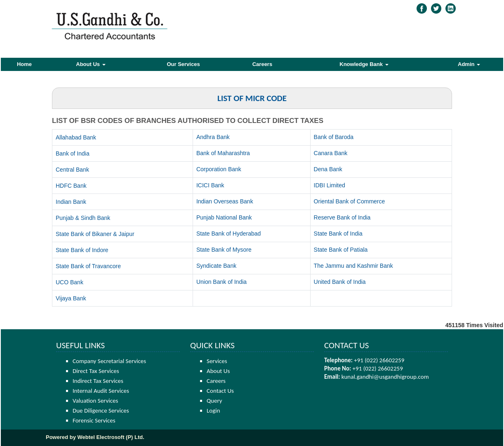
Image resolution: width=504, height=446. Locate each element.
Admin (469, 64)
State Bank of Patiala (341, 250)
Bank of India (73, 153)
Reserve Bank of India (342, 217)
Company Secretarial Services (109, 361)
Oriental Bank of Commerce (350, 201)
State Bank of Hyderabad (228, 234)
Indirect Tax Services (98, 381)
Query (214, 401)
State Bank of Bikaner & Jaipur (95, 234)
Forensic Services (94, 420)
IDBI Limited (330, 185)
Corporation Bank (219, 169)
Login (213, 411)
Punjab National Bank (224, 217)
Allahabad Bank (76, 137)
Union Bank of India (221, 282)
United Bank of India (340, 282)
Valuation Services (95, 401)
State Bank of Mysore (224, 250)
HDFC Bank (71, 186)
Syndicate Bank (216, 266)
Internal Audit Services (101, 391)
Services (217, 361)
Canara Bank (331, 153)
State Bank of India (338, 234)
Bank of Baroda (334, 137)
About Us (91, 64)
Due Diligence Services (101, 411)
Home (24, 64)
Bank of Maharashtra (223, 153)
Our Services (183, 64)
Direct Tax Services (96, 371)
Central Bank (72, 170)
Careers (262, 64)
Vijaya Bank (71, 298)
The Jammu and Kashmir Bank (353, 266)
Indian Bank (71, 202)
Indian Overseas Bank (225, 201)
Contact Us (220, 391)
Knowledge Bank (364, 64)
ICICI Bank (210, 185)
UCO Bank (69, 282)
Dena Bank (328, 169)
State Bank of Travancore (88, 266)
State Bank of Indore (82, 250)
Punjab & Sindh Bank (83, 218)
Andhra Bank (213, 137)
